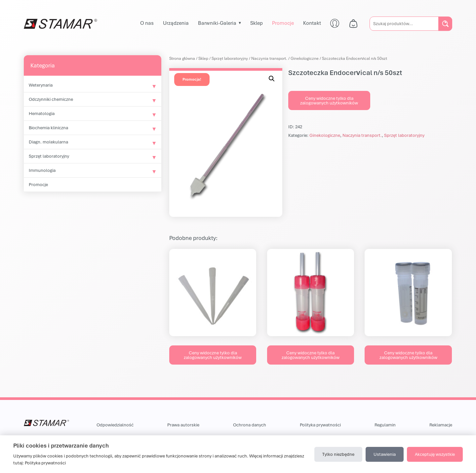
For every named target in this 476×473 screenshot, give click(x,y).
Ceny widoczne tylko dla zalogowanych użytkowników (329, 100)
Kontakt (312, 23)
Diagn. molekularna (48, 142)
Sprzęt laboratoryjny (49, 156)
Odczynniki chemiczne (51, 99)
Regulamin (385, 425)
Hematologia (42, 113)
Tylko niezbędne (338, 454)
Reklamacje (441, 425)
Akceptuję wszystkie (435, 454)
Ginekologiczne (305, 58)
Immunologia (42, 170)
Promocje (283, 23)
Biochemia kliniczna (48, 128)
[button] (272, 79)
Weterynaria (41, 85)
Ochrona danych (250, 425)
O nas (147, 23)
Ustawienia (385, 454)
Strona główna (182, 58)
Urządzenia (176, 23)
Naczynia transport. (269, 58)
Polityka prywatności (320, 425)
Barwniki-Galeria (217, 23)
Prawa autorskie (183, 425)
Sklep (257, 23)
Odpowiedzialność (115, 425)
